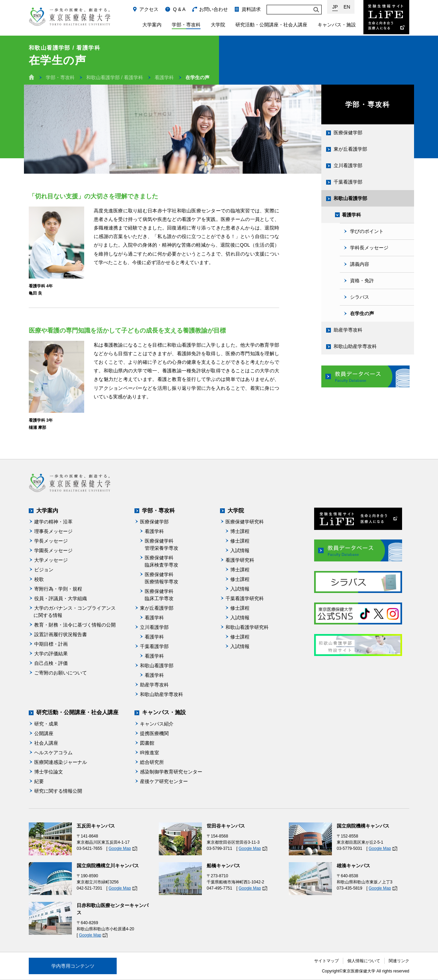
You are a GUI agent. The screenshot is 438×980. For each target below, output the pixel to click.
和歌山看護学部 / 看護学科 (115, 77)
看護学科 (164, 77)
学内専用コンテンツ (73, 966)
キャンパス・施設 (337, 25)
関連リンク (399, 961)
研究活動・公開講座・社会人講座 (271, 25)
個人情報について (364, 961)
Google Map (120, 848)
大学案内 (152, 25)
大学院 (218, 25)
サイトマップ (326, 961)
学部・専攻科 (186, 25)
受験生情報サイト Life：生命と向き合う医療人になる (386, 17)
